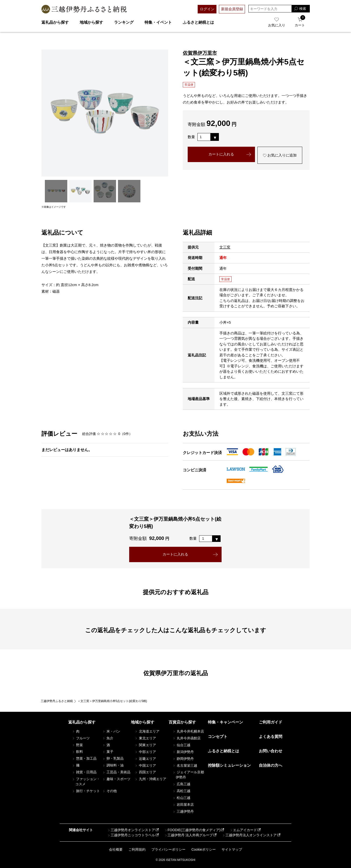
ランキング (124, 22)
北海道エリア (147, 731)
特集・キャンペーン (225, 722)
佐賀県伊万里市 (200, 53)
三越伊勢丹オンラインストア (131, 830)
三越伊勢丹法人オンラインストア (249, 835)
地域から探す (91, 22)
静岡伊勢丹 (183, 759)
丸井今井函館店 (186, 738)
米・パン (111, 731)
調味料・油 (113, 765)
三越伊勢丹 (183, 812)
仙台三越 (181, 745)
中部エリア (145, 752)
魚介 (108, 738)
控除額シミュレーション (229, 765)
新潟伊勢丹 (183, 752)
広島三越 (181, 784)
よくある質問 (271, 737)
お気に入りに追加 (280, 155)
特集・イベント (158, 22)
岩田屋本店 (183, 805)
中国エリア (145, 765)
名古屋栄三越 (185, 765)
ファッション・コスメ (86, 781)
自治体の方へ (271, 765)
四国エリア (145, 772)
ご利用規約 (137, 849)
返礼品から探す (55, 22)
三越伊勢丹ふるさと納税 (57, 701)
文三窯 (225, 247)
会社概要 (116, 849)
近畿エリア (145, 759)
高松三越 (181, 791)
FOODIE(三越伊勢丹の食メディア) (192, 830)
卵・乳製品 (113, 759)
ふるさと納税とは (198, 22)
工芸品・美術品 (116, 772)
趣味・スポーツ (116, 779)
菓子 (108, 752)
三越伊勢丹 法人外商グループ (188, 835)
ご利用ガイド (271, 722)
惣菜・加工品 (84, 759)
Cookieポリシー (204, 849)
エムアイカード (243, 830)
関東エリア (145, 745)
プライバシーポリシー (168, 849)
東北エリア (145, 738)
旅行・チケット (86, 791)
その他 (109, 791)
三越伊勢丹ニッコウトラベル (131, 835)
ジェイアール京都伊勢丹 (188, 775)
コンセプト (218, 737)
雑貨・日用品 (84, 772)
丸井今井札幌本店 (188, 731)
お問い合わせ (271, 751)
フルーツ (81, 738)
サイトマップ (232, 849)
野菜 (78, 745)
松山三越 (181, 798)
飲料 (78, 752)
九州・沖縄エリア (150, 779)
